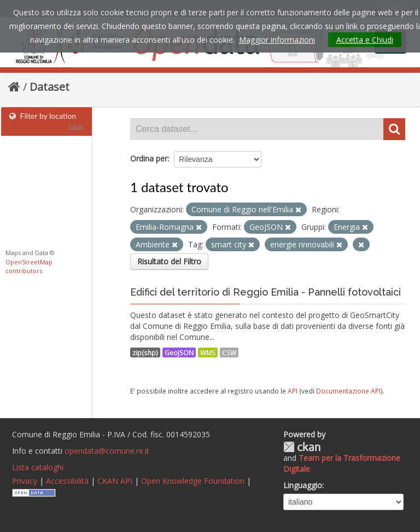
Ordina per (149, 158)
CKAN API (115, 481)
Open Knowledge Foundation (193, 481)
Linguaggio (303, 485)
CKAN (302, 447)
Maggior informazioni (277, 40)
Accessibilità (67, 481)
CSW (229, 352)
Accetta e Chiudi (365, 40)
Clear (76, 126)
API (293, 391)
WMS (208, 352)
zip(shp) (145, 352)
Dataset (49, 87)
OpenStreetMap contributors (29, 267)
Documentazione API (348, 391)
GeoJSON (179, 352)
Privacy (25, 481)
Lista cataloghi (38, 467)
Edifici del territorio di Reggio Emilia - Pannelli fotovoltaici (266, 292)
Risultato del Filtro (169, 261)
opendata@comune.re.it (107, 451)
